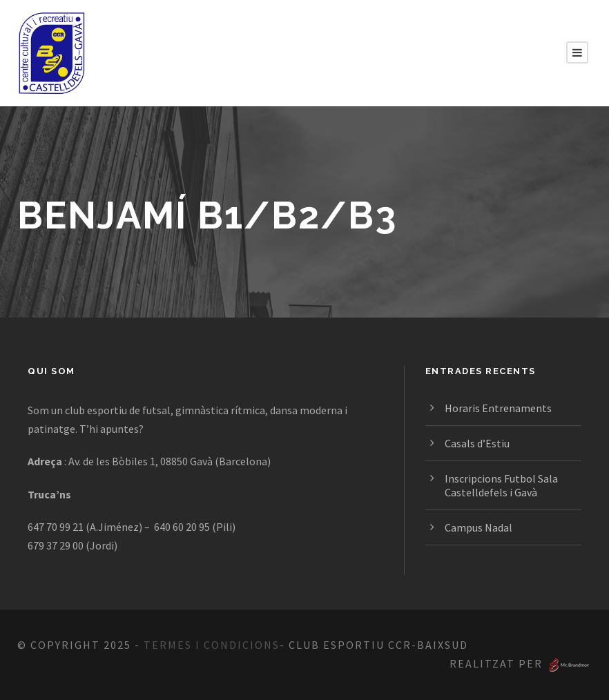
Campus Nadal (478, 527)
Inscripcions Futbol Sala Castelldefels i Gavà (501, 485)
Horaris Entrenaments (498, 408)
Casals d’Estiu (477, 443)
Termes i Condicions (212, 645)
